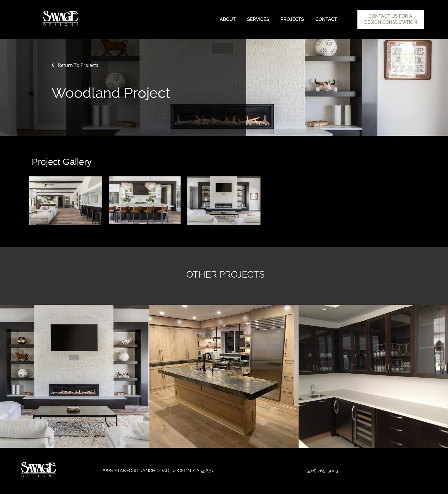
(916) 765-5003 (322, 471)
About (228, 19)
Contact (326, 19)
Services (258, 19)
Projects (292, 19)
